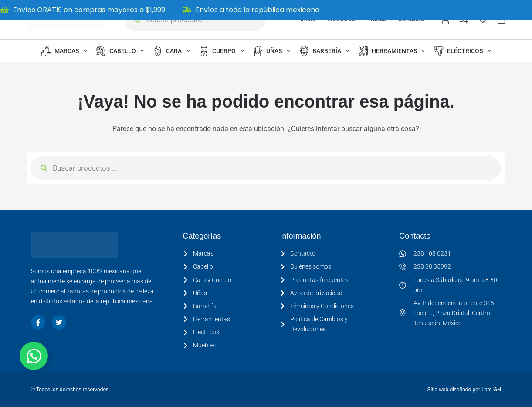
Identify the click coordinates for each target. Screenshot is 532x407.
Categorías (202, 236)
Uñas (273, 51)
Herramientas (393, 51)
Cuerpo (223, 51)
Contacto (415, 236)
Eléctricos (464, 51)
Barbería (326, 51)
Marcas (66, 51)
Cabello (122, 51)
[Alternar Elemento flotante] (34, 356)
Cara (173, 51)
